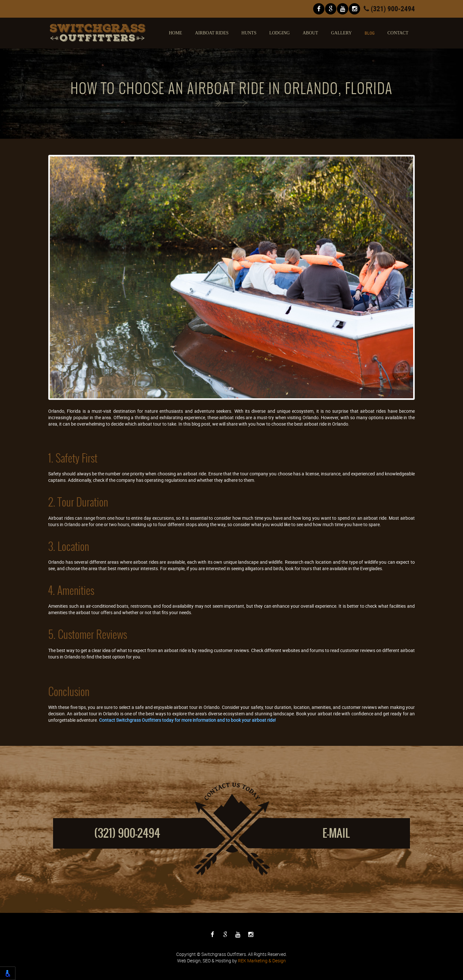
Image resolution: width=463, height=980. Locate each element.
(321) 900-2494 (389, 9)
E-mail (336, 833)
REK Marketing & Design (262, 961)
